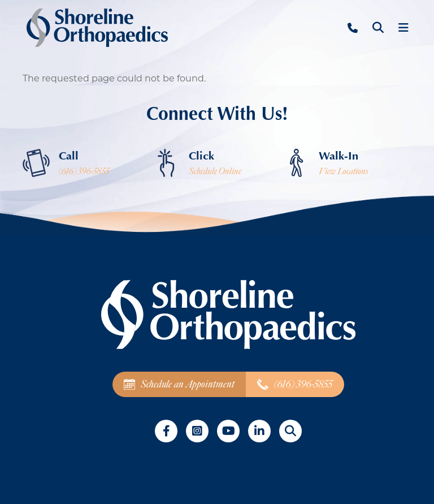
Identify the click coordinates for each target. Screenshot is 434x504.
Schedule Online (215, 171)
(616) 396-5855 (84, 171)
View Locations (343, 171)
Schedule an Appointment (179, 384)
